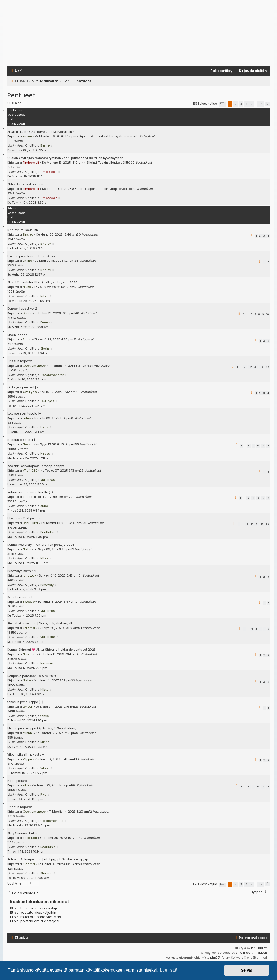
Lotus (27, 418)
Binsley (28, 234)
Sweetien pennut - (21, 597)
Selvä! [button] (246, 970)
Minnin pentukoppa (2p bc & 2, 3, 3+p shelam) (42, 728)
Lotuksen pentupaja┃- (24, 413)
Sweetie (29, 602)
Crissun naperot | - (22, 361)
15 (263, 498)
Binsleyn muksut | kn (23, 230)
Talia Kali (30, 838)
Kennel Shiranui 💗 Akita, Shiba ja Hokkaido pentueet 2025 (52, 650)
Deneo (27, 313)
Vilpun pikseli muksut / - (26, 754)
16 (268, 498)
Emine (27, 136)
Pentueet (21, 95)
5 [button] (252, 104)
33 (256, 367)
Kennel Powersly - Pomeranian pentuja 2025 (41, 545)
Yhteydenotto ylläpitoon (25, 184)
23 (267, 524)
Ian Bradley (259, 948)
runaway (29, 575)
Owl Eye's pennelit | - (23, 387)
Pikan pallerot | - (20, 781)
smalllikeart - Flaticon (251, 953)
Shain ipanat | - (19, 335)
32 (250, 367)
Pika (26, 785)
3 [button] (241, 104)
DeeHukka (30, 523)
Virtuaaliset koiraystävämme (113, 136)
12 (258, 446)
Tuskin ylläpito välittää (115, 163)
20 (252, 524)
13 (263, 446)
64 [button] (261, 104)
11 (254, 446)
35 (267, 367)
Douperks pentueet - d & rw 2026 (32, 676)
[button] (223, 104)
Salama (29, 628)
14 (268, 446)
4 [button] (246, 104)
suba (27, 497)
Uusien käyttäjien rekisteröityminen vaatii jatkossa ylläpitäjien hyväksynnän (65, 158)
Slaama (29, 864)
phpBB (215, 958)
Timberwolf (31, 163)
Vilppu (27, 759)
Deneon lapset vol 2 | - (24, 309)
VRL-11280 (30, 471)
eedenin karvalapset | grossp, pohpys (36, 466)
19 (247, 524)
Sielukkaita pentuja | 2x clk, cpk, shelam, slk (40, 623)
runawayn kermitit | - (23, 571)
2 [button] (235, 104)
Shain (27, 339)
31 (245, 367)
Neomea (29, 654)
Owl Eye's (30, 392)
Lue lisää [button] (169, 970)
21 (257, 524)
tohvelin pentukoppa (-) (25, 702)
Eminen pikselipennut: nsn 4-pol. (32, 256)
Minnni (28, 733)
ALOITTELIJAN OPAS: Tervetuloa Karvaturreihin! (41, 132)
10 (268, 314)
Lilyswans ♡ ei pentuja (24, 518)
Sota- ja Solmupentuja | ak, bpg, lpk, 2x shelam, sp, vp (48, 859)
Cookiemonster (34, 366)
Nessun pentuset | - (22, 440)
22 (262, 524)
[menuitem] (16, 71)
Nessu (28, 444)
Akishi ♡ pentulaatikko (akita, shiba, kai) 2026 (42, 282)
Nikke (27, 287)
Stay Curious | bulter (23, 833)
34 (262, 367)
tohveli (28, 707)
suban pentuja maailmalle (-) (30, 492)
